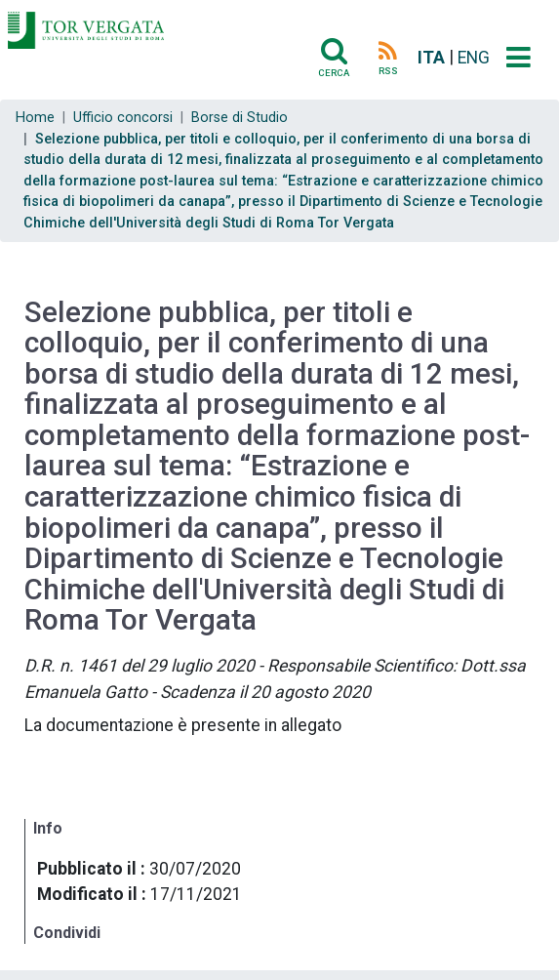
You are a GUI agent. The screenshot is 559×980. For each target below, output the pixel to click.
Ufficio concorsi (123, 118)
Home (35, 118)
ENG (474, 58)
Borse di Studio (240, 118)
